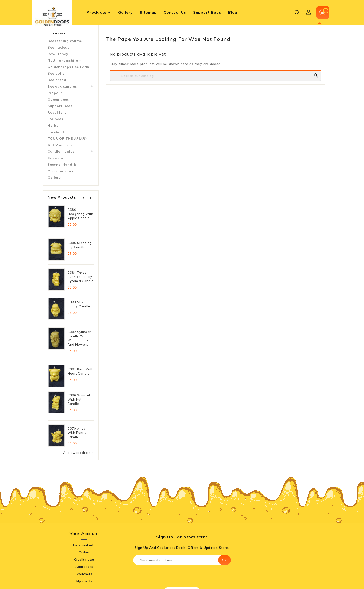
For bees (55, 119)
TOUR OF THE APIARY (67, 138)
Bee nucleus (58, 47)
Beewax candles (62, 86)
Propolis (55, 93)
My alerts (84, 581)
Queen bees (58, 99)
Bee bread (57, 80)
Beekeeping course (65, 41)
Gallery (54, 178)
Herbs (53, 125)
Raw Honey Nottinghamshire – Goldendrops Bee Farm (68, 60)
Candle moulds (61, 151)
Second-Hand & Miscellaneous (62, 168)
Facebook (56, 132)
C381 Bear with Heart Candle (81, 371)
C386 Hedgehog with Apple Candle (80, 214)
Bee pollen (57, 73)
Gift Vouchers (60, 145)
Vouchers (84, 574)
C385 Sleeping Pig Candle (80, 245)
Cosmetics (57, 158)
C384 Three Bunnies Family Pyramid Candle (81, 277)
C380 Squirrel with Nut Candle (79, 399)
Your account (84, 534)
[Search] (215, 81)
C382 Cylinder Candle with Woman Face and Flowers (79, 338)
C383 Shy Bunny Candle (79, 304)
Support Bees (60, 106)
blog (233, 12)
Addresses (84, 567)
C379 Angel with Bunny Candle (77, 433)
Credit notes (84, 559)
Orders (84, 552)
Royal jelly (57, 112)
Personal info (84, 545)
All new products (78, 453)
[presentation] (172, 576)
